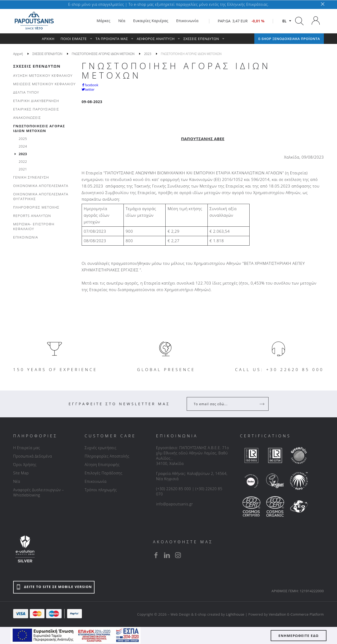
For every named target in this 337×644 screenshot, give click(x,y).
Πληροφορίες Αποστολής (107, 456)
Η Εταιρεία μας (27, 448)
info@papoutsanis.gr (175, 504)
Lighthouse (235, 614)
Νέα (17, 481)
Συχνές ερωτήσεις (100, 448)
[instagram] (178, 555)
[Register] (262, 404)
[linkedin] (167, 555)
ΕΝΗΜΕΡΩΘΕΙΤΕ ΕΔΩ (299, 636)
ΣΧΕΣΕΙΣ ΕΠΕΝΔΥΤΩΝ (37, 66)
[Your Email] (224, 404)
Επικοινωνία (95, 481)
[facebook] (156, 555)
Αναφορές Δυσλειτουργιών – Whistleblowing (39, 492)
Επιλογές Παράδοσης (103, 473)
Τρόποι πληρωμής (101, 490)
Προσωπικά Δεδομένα (33, 456)
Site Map (21, 473)
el (284, 21)
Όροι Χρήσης (25, 465)
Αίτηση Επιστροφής (102, 465)
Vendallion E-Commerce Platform (296, 614)
